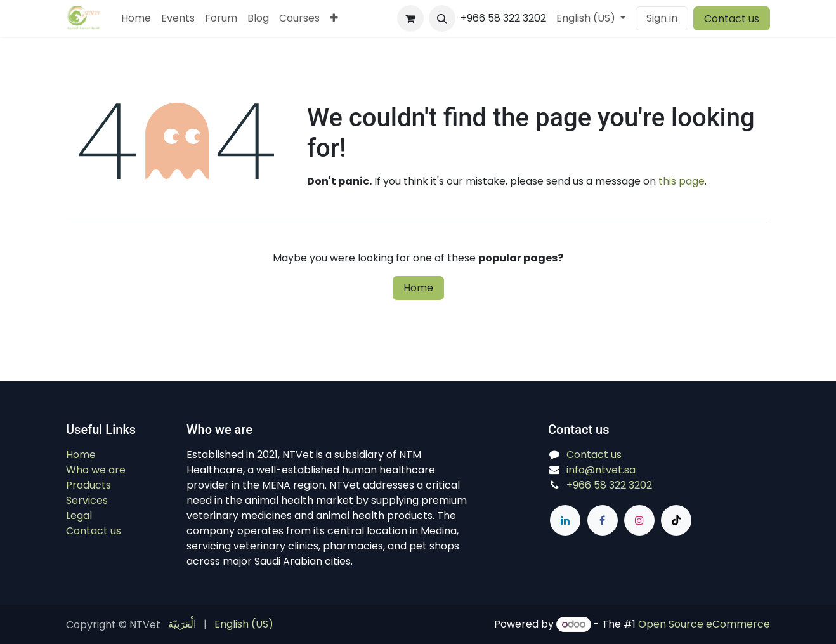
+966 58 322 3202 (609, 485)
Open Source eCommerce (704, 624)
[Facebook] (603, 520)
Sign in (662, 18)
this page (682, 181)
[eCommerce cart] (410, 18)
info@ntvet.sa (601, 470)
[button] (442, 18)
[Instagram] (639, 520)
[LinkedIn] (565, 520)
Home (418, 288)
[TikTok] (676, 520)
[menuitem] (136, 18)
